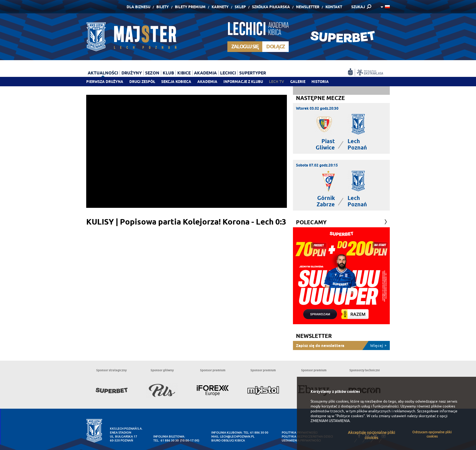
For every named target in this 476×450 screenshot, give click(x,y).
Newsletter (308, 7)
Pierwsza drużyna (105, 82)
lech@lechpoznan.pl (237, 436)
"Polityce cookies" (350, 416)
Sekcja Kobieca (176, 82)
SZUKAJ (358, 7)
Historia (320, 82)
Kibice (184, 73)
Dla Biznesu (138, 7)
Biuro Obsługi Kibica (228, 440)
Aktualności (103, 73)
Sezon (152, 73)
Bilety (163, 7)
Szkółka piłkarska (271, 7)
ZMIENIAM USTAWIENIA (330, 421)
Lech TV (277, 82)
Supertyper (253, 73)
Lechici (228, 73)
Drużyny (132, 73)
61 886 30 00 (259, 433)
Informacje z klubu (243, 82)
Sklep (240, 7)
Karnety (220, 7)
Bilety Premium (190, 7)
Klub (168, 73)
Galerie (298, 82)
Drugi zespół (142, 82)
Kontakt (334, 7)
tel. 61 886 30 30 (166, 440)
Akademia (207, 82)
